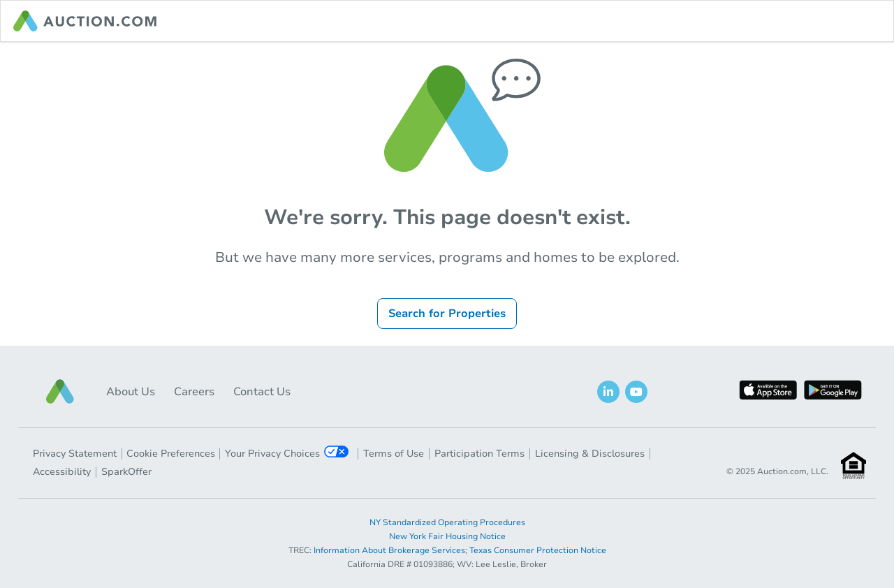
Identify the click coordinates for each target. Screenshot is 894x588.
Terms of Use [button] (394, 454)
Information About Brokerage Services (389, 550)
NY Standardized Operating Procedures (447, 522)
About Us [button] (131, 392)
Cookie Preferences (171, 454)
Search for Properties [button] (447, 314)
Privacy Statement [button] (75, 454)
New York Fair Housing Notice (447, 536)
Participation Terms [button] (479, 454)
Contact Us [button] (262, 392)
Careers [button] (194, 392)
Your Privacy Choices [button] (287, 453)
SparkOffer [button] (126, 472)
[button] (60, 391)
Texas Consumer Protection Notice (538, 550)
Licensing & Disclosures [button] (590, 454)
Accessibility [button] (62, 472)
